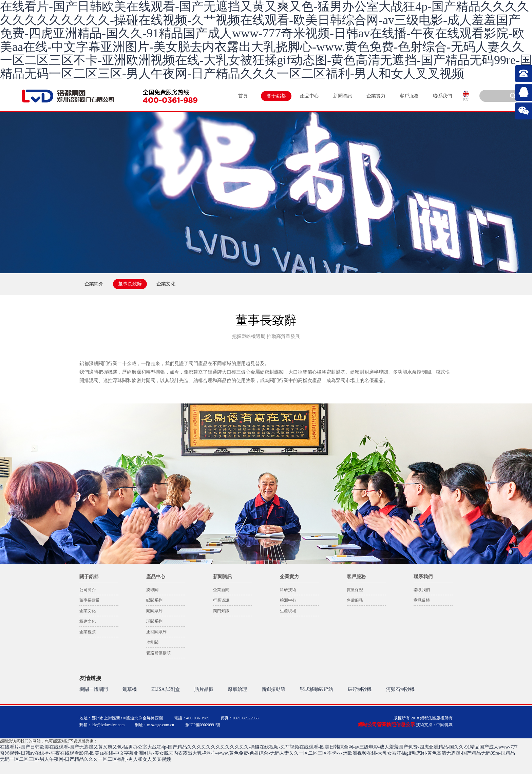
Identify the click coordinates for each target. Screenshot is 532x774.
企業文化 (88, 611)
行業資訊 (221, 600)
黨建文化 (88, 621)
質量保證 (355, 590)
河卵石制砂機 (400, 689)
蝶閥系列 (154, 600)
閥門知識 (221, 611)
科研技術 (288, 590)
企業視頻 (88, 632)
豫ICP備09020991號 (203, 725)
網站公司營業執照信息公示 (386, 725)
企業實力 (376, 96)
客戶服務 (409, 96)
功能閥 (152, 642)
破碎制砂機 (360, 689)
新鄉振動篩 (273, 689)
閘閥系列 (154, 611)
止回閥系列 (156, 632)
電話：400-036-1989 (192, 718)
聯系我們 (442, 96)
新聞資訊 (343, 96)
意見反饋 (422, 600)
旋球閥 (152, 590)
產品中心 (309, 96)
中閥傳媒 (444, 725)
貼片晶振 (204, 689)
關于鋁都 (276, 96)
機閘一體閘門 (94, 689)
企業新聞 (221, 590)
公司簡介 (88, 590)
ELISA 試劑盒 (166, 689)
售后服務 (355, 600)
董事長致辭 (90, 600)
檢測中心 (288, 600)
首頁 (243, 96)
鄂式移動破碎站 (317, 689)
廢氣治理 (237, 689)
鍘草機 (130, 689)
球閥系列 (154, 621)
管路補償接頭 (158, 653)
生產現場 (288, 611)
